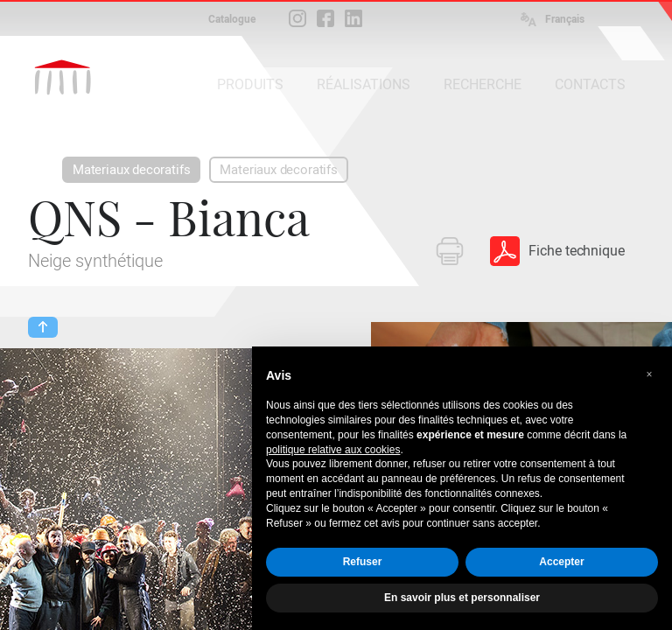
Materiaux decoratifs (131, 170)
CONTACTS (590, 84)
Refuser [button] (363, 562)
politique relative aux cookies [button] (333, 450)
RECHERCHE (483, 84)
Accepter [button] (561, 562)
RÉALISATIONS (364, 84)
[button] (649, 374)
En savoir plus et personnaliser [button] (462, 598)
